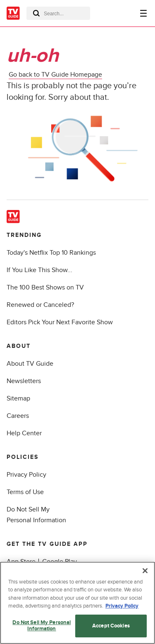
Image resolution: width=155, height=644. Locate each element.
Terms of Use (25, 492)
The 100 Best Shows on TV (45, 287)
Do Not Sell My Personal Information (42, 626)
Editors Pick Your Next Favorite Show (60, 322)
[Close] (145, 571)
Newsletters (24, 381)
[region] (77, 603)
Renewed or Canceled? (40, 305)
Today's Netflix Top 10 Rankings (51, 253)
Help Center (24, 433)
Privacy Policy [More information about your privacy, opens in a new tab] (122, 606)
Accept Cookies (111, 626)
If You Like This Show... (39, 270)
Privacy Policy (26, 475)
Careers (18, 416)
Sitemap (18, 398)
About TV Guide (30, 364)
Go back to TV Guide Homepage (55, 75)
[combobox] (58, 13)
